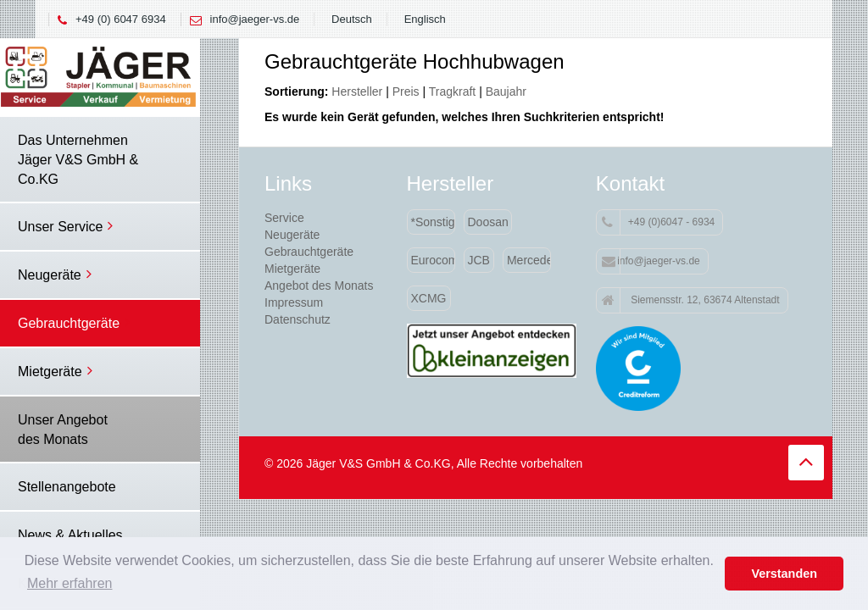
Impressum (294, 302)
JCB (479, 260)
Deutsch (352, 19)
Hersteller (357, 91)
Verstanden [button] (784, 574)
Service (284, 218)
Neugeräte (292, 235)
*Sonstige (433, 222)
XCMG (429, 298)
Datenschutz (298, 319)
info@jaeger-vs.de (255, 19)
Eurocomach (433, 260)
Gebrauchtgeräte (309, 252)
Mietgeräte (292, 269)
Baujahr (506, 91)
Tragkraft (453, 91)
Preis (406, 91)
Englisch (425, 19)
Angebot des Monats (319, 286)
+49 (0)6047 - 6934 (658, 223)
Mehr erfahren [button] (70, 583)
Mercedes (529, 260)
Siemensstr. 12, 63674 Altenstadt (691, 301)
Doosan (488, 222)
